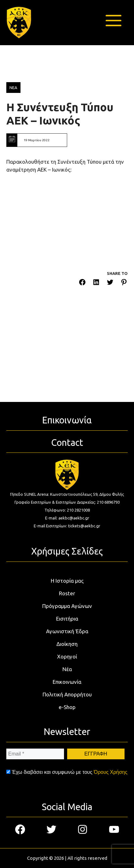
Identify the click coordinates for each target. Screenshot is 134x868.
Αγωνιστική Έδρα (67, 631)
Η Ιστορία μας (67, 581)
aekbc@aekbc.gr (74, 518)
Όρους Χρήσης (110, 772)
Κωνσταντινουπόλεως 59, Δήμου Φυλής (87, 494)
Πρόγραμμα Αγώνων (67, 606)
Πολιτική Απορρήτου (67, 694)
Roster (67, 593)
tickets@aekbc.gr (84, 526)
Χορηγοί (67, 656)
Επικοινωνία (67, 682)
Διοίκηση (67, 644)
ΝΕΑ (13, 88)
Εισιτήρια (67, 619)
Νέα (67, 669)
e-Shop (67, 707)
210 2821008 (78, 510)
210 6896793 (108, 502)
